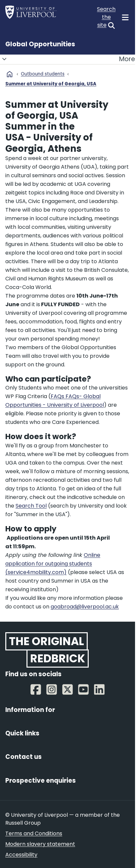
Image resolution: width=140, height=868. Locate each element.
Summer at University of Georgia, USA (51, 84)
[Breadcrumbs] (68, 82)
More (68, 59)
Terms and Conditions (34, 833)
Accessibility (21, 855)
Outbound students (43, 74)
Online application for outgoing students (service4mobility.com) (53, 564)
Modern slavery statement (40, 844)
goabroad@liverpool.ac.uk (85, 607)
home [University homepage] (10, 74)
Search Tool (31, 506)
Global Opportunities (40, 44)
